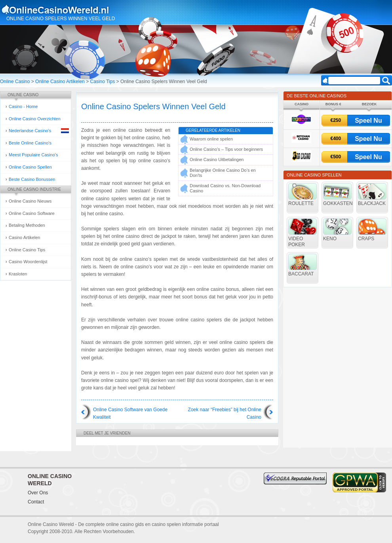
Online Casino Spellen (30, 167)
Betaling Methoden (27, 225)
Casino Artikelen (25, 237)
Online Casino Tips (27, 250)
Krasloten (18, 274)
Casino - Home (23, 106)
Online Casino (15, 82)
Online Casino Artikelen (60, 82)
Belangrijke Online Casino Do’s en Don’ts (223, 173)
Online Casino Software (32, 213)
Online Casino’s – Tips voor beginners (226, 149)
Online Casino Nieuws (30, 201)
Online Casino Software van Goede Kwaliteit (130, 413)
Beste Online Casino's (30, 143)
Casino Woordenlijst (28, 262)
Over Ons (38, 493)
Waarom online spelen (211, 139)
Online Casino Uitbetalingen (217, 159)
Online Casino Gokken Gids (59, 9)
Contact (36, 502)
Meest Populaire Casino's (33, 155)
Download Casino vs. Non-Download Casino (225, 188)
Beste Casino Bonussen (32, 179)
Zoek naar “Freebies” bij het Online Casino (225, 413)
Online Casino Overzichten (35, 119)
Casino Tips (102, 82)
